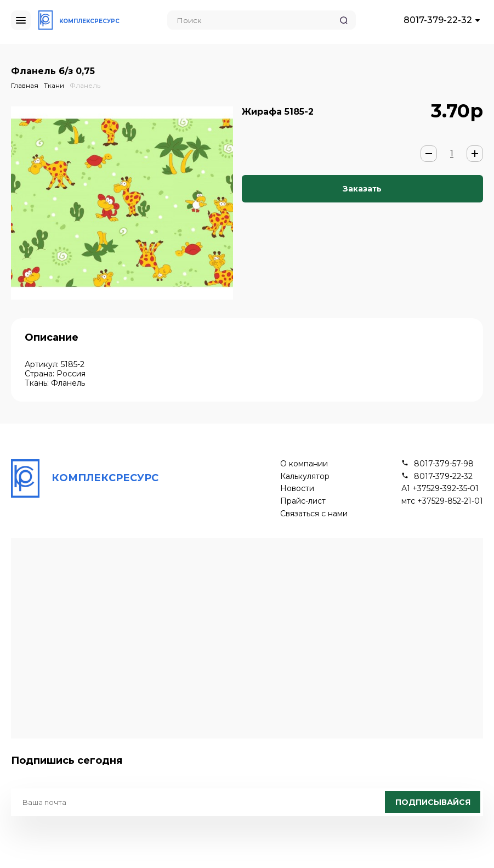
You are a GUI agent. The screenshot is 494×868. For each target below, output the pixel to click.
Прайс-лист (303, 501)
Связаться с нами (314, 514)
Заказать (362, 189)
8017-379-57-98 (444, 464)
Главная (25, 85)
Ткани (54, 85)
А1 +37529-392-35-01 (440, 489)
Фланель (85, 85)
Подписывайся (433, 802)
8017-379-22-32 (438, 20)
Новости (297, 489)
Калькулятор (305, 477)
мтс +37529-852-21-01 (442, 501)
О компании (304, 464)
